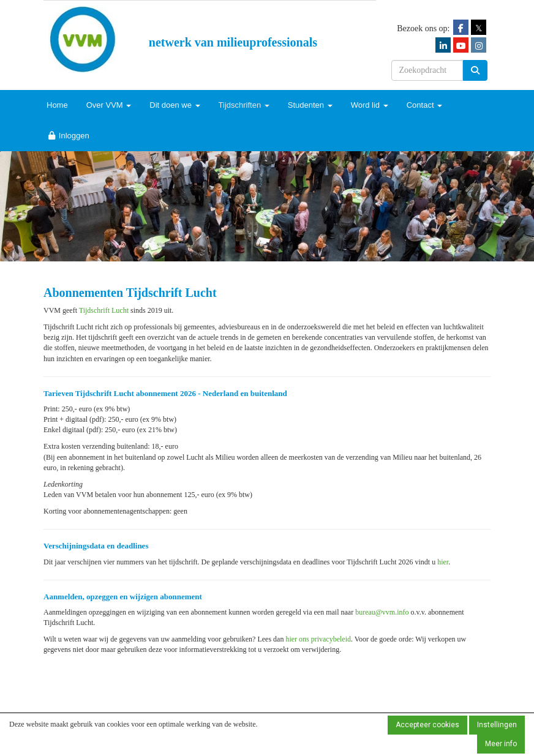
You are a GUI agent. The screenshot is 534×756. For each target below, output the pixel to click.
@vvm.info (382, 612)
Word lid (370, 105)
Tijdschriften (244, 105)
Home (57, 105)
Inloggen (68, 136)
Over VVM (109, 105)
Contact (424, 105)
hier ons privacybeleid (318, 639)
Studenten (310, 105)
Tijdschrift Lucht (104, 310)
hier (443, 562)
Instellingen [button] (497, 725)
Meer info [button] (501, 744)
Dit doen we (175, 105)
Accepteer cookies (427, 725)
